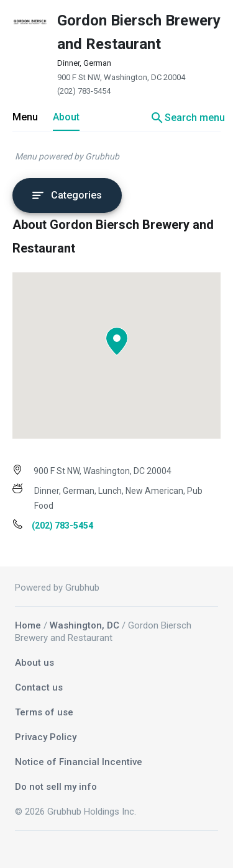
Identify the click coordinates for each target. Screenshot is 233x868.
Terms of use (44, 712)
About (66, 117)
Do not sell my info (56, 787)
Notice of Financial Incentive (79, 762)
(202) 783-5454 (84, 91)
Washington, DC (85, 625)
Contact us (39, 687)
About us (34, 663)
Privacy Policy (46, 737)
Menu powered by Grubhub (67, 156)
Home (28, 625)
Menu (25, 117)
